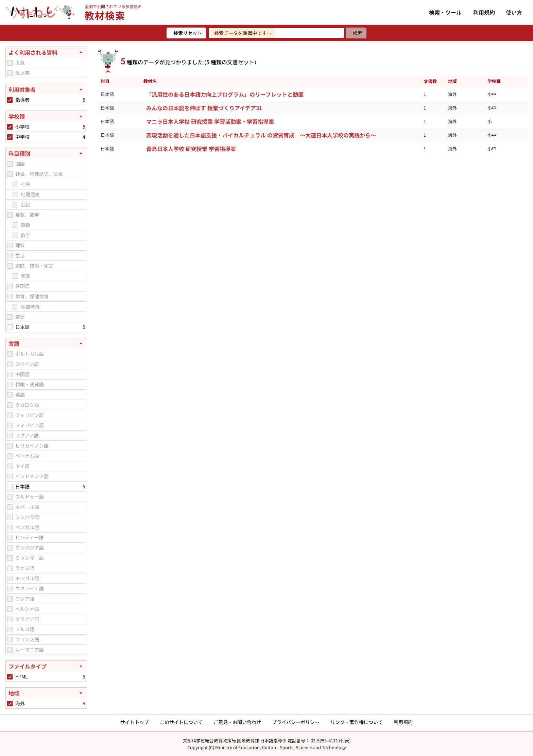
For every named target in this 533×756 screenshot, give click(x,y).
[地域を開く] (46, 693)
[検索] (356, 33)
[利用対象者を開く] (46, 89)
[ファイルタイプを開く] (46, 666)
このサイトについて (181, 722)
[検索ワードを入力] (277, 33)
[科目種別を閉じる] (46, 153)
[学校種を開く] (46, 116)
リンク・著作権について (357, 722)
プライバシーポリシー (296, 722)
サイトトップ (135, 722)
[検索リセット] (186, 33)
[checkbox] (10, 63)
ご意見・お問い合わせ (237, 722)
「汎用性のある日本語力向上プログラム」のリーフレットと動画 (225, 94)
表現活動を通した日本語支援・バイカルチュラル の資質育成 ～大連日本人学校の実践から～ (261, 135)
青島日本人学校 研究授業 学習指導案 (191, 149)
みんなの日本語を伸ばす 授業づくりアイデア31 (204, 108)
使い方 (514, 12)
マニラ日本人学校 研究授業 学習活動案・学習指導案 (210, 121)
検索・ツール (445, 12)
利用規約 (484, 12)
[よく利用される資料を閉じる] (46, 52)
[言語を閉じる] (46, 343)
